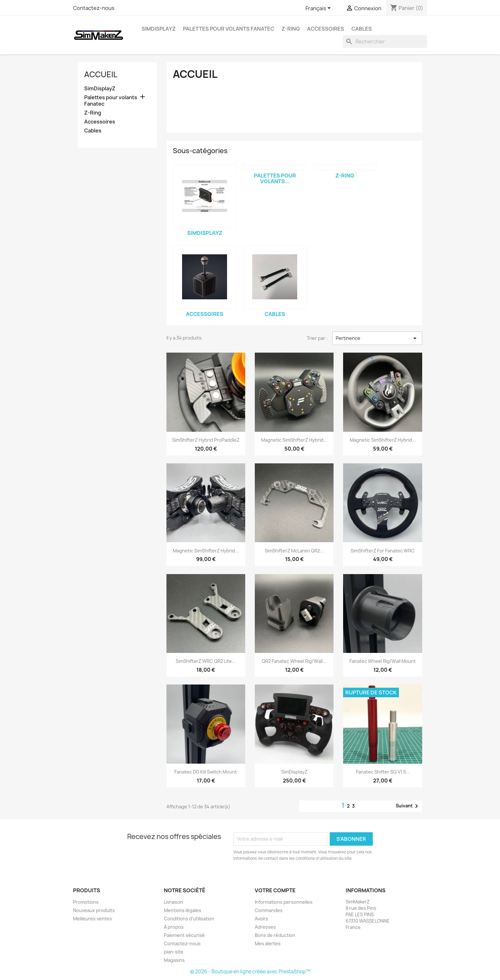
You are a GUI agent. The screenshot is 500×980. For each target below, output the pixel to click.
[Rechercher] (385, 41)
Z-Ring (291, 29)
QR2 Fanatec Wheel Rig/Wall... (294, 661)
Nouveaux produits (94, 910)
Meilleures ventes (92, 919)
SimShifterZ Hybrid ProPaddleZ (206, 440)
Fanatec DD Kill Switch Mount (206, 772)
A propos (174, 927)
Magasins (174, 960)
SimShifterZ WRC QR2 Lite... (206, 661)
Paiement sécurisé (184, 935)
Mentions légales (183, 910)
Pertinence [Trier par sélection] (377, 338)
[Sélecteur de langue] (319, 9)
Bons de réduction (275, 935)
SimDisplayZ (159, 29)
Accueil (101, 74)
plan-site (174, 952)
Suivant (408, 806)
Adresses (265, 927)
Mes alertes (268, 943)
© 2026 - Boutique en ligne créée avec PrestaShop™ (250, 972)
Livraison (173, 902)
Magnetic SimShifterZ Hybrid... (294, 440)
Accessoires (326, 29)
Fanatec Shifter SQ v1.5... (383, 772)
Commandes (269, 910)
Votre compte (275, 890)
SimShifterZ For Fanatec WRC (383, 551)
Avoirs (261, 919)
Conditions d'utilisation (189, 919)
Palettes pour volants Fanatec (229, 29)
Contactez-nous (94, 8)
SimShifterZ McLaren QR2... (294, 551)
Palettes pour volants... (275, 178)
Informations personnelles (284, 902)
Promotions (86, 902)
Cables (362, 29)
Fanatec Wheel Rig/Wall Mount (383, 661)
